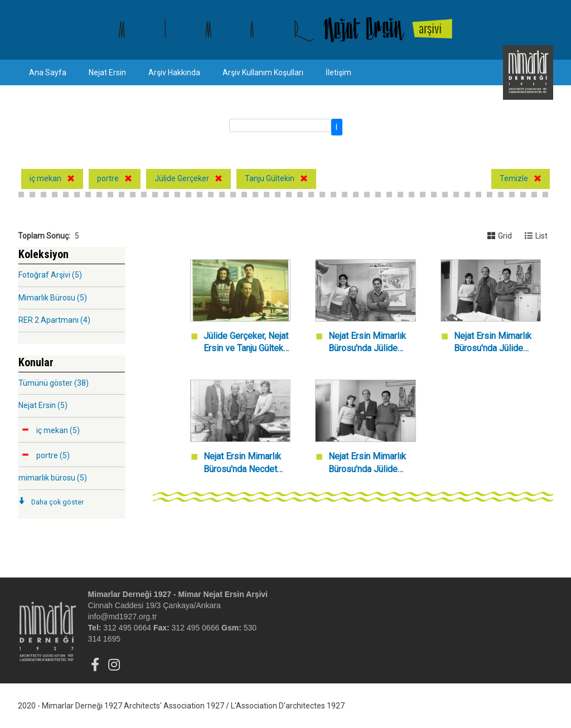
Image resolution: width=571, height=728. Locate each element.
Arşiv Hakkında (174, 72)
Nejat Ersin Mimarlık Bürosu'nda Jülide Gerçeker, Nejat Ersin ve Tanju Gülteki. (494, 343)
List (536, 236)
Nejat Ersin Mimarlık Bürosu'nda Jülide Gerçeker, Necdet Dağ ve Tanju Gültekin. (371, 464)
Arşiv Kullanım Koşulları (263, 72)
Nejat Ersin (107, 72)
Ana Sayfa (48, 72)
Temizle (514, 178)
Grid (500, 236)
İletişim (338, 72)
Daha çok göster (57, 502)
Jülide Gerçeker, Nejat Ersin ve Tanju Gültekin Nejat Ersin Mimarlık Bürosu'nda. (247, 343)
